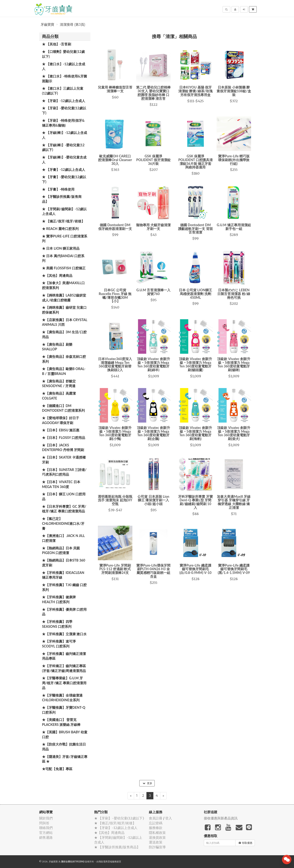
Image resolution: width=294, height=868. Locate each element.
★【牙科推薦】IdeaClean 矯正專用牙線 (63, 575)
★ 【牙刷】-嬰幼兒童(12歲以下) (64, 110)
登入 (169, 818)
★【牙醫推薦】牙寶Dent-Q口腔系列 (64, 710)
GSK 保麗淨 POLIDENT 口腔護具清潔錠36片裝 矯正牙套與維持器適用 (195, 162)
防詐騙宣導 (157, 847)
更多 (147, 783)
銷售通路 (46, 838)
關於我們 (46, 818)
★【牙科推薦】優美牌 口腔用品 (64, 612)
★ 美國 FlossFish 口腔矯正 (64, 268)
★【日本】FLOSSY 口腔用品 (64, 438)
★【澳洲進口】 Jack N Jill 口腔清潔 (63, 538)
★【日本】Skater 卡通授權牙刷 (64, 460)
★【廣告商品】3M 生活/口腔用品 (64, 334)
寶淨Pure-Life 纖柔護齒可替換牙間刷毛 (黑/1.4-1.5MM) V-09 (234, 569)
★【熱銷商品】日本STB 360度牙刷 (64, 563)
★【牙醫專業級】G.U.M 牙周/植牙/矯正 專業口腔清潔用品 (64, 683)
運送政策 (156, 842)
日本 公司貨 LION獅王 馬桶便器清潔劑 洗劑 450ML (196, 294)
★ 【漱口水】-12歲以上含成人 (64, 66)
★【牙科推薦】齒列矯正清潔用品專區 (64, 656)
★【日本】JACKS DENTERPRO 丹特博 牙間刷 (63, 448)
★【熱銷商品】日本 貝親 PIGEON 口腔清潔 (61, 550)
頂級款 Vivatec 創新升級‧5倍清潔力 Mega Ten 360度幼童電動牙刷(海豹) (195, 433)
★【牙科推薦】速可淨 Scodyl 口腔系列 (59, 644)
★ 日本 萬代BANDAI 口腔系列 (63, 258)
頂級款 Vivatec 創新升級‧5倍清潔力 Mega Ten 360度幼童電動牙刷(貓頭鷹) (195, 364)
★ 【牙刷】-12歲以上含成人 (64, 101)
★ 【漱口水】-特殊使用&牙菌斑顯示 (64, 79)
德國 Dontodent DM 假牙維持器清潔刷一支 (115, 227)
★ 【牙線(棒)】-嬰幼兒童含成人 (64, 160)
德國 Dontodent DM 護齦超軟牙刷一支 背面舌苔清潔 (195, 229)
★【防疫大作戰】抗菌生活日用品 (64, 747)
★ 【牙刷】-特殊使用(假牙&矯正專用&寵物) (63, 123)
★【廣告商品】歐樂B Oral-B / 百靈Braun (64, 371)
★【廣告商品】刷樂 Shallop (57, 347)
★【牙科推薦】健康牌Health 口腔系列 (59, 599)
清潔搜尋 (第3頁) (73, 25)
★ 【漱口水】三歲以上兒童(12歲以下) (63, 91)
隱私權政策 (157, 833)
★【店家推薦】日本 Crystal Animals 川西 (65, 322)
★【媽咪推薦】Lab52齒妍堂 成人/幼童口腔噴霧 (64, 298)
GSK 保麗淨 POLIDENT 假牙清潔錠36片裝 (153, 160)
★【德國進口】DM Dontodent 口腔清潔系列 (63, 408)
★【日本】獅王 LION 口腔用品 (64, 496)
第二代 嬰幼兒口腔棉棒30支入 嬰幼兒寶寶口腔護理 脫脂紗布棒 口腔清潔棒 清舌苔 (153, 93)
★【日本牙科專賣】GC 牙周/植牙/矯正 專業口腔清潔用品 (64, 509)
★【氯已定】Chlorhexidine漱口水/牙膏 (63, 523)
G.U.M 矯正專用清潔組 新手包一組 (234, 227)
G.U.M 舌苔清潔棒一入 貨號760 (153, 292)
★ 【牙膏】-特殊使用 (58, 189)
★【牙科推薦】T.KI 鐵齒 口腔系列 (64, 587)
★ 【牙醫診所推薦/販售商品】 (62, 199)
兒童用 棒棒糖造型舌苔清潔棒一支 (115, 89)
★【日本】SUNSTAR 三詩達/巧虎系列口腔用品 (64, 472)
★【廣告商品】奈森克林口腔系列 (64, 359)
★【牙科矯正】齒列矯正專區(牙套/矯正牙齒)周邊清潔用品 (64, 668)
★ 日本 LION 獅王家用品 (61, 248)
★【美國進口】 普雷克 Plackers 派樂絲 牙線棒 (61, 722)
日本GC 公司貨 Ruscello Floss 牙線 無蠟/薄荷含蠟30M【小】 (115, 295)
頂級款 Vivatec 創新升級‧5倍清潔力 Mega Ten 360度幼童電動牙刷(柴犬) (234, 433)
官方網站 (46, 833)
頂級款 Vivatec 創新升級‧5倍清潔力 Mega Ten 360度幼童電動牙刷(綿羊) (153, 364)
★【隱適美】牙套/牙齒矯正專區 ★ (65, 759)
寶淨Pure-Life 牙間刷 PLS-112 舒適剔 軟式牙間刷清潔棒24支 (115, 569)
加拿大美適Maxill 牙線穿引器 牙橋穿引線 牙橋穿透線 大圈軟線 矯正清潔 (234, 502)
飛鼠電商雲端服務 (108, 862)
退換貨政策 (157, 838)
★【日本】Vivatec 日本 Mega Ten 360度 (61, 484)
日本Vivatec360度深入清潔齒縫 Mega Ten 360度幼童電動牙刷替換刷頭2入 (115, 364)
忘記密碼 (156, 823)
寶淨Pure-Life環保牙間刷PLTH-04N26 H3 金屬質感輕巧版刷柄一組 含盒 (153, 571)
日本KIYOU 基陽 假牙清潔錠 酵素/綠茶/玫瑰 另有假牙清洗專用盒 (195, 91)
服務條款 (156, 828)
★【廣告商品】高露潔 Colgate (59, 396)
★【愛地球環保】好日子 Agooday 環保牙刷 (61, 420)
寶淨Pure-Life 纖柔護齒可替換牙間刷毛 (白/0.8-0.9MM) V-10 (195, 569)
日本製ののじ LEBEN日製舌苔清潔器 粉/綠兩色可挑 (234, 294)
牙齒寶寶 (47, 25)
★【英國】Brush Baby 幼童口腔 (65, 734)
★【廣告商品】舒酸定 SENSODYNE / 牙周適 (59, 384)
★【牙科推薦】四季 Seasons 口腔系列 (57, 624)
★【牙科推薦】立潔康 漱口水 (64, 634)
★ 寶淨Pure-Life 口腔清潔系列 (65, 239)
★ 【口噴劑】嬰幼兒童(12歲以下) (63, 54)
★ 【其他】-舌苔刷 (57, 44)
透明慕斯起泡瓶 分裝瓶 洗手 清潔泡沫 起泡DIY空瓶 (115, 500)
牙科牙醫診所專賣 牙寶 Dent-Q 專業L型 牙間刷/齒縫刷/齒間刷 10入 (195, 502)
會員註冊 (156, 818)
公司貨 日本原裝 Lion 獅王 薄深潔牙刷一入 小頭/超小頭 (153, 500)
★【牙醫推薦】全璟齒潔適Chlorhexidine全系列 (62, 698)
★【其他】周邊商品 (57, 276)
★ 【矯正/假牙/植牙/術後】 (63, 221)
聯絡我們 (46, 828)
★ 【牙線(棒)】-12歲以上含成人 (64, 135)
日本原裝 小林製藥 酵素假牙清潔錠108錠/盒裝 (234, 91)
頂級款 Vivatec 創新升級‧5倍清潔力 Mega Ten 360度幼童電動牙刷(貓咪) (234, 364)
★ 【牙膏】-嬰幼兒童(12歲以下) (64, 179)
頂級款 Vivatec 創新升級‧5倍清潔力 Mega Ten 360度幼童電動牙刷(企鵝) (153, 433)
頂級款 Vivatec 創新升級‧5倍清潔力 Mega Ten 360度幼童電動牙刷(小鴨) (115, 433)
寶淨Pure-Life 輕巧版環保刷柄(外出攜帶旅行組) (234, 160)
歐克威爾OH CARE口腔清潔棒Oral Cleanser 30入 (115, 160)
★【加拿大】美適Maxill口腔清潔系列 (63, 285)
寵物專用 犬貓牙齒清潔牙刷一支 (153, 227)
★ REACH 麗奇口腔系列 (60, 229)
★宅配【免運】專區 (57, 769)
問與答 (44, 823)
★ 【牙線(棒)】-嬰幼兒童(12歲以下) (63, 147)
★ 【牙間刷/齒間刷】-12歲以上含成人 (64, 211)
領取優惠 (246, 843)
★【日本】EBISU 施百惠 (61, 430)
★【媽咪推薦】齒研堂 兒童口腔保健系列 (64, 310)
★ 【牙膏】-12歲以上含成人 (64, 170)
